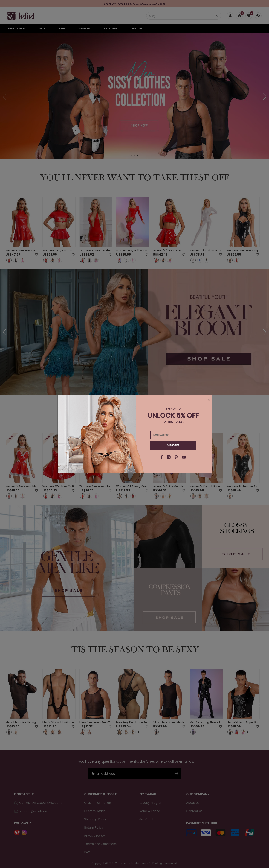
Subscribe (173, 445)
